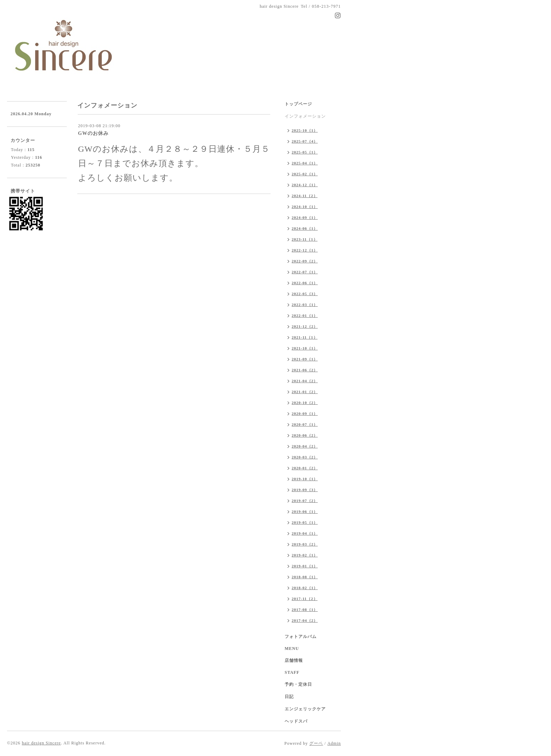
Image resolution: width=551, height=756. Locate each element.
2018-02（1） (305, 588)
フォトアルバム (301, 637)
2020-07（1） (305, 424)
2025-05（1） (305, 152)
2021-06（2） (305, 370)
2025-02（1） (305, 174)
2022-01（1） (305, 315)
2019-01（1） (305, 566)
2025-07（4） (305, 141)
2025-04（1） (305, 163)
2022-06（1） (305, 283)
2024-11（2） (305, 196)
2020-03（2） (305, 457)
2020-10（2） (305, 403)
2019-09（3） (305, 490)
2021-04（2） (305, 381)
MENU (292, 649)
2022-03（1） (305, 305)
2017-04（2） (305, 620)
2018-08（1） (305, 577)
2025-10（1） (305, 130)
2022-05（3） (305, 294)
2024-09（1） (305, 217)
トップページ (298, 104)
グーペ (316, 743)
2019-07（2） (305, 501)
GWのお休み (93, 133)
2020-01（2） (305, 468)
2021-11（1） (305, 337)
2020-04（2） (305, 446)
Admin (334, 743)
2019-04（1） (305, 533)
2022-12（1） (305, 250)
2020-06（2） (305, 435)
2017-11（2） (305, 599)
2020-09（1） (305, 413)
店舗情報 (294, 660)
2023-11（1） (305, 239)
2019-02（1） (305, 555)
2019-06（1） (305, 511)
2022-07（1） (305, 272)
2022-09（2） (305, 261)
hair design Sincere (41, 743)
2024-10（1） (305, 207)
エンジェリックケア (305, 709)
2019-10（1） (305, 479)
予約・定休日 (298, 684)
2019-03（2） (305, 544)
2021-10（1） (305, 348)
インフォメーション (305, 116)
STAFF (292, 672)
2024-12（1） (305, 185)
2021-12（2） (305, 326)
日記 (289, 697)
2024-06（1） (305, 228)
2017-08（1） (305, 610)
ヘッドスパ (296, 721)
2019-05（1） (305, 522)
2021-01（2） (305, 392)
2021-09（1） (305, 359)
